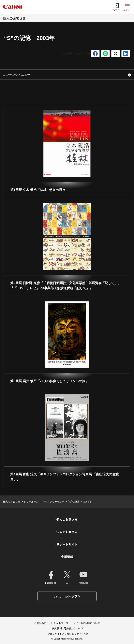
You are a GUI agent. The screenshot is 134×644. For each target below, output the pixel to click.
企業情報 (67, 557)
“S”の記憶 (74, 501)
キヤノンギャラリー (53, 501)
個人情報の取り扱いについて (68, 628)
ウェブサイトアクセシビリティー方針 (68, 634)
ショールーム (31, 501)
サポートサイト (67, 544)
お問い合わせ (42, 623)
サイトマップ (61, 623)
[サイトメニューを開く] (127, 7)
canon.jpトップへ (67, 596)
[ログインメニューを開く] (117, 7)
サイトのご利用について (87, 623)
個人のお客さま (14, 18)
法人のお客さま (67, 532)
